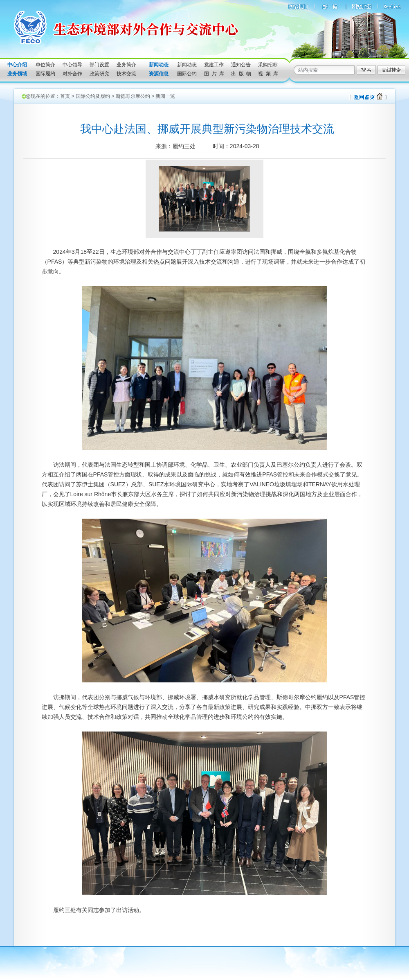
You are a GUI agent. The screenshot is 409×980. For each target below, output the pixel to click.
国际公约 (187, 74)
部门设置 (99, 65)
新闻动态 (187, 65)
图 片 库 (214, 74)
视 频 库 (268, 74)
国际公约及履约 (93, 96)
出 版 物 (241, 74)
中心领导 (72, 65)
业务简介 (126, 65)
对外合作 (72, 74)
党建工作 (214, 65)
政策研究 (99, 74)
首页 (65, 96)
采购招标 (268, 65)
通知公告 (241, 65)
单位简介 (45, 65)
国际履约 (45, 74)
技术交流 (126, 74)
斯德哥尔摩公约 (133, 96)
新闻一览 (165, 96)
